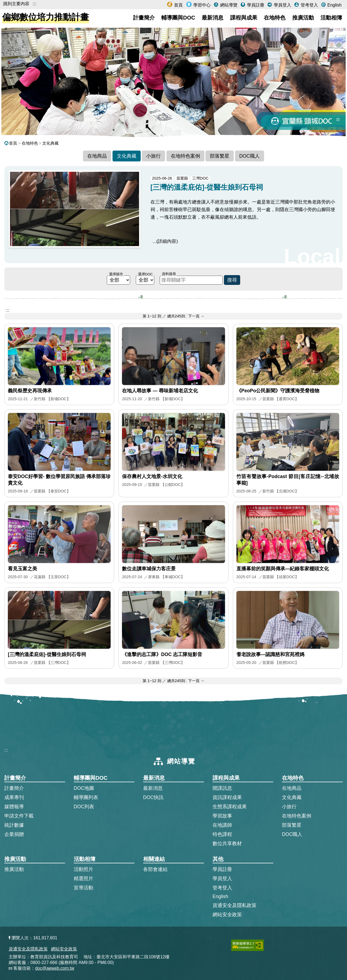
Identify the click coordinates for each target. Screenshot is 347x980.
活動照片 (83, 869)
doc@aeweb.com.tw (54, 968)
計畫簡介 (144, 18)
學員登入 (282, 5)
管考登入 (309, 5)
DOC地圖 (84, 788)
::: (34, 4)
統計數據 (14, 825)
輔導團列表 (86, 797)
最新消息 (213, 18)
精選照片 (83, 879)
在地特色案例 (185, 156)
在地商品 (97, 156)
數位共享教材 (227, 844)
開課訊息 (222, 788)
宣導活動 (83, 888)
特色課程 (222, 834)
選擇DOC (145, 274)
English (334, 5)
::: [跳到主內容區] (7, 310)
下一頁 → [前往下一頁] (196, 316)
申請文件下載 (19, 816)
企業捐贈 (14, 834)
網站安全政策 (227, 915)
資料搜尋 (169, 274)
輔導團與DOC (178, 18)
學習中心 (201, 5)
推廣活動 (303, 18)
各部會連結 (155, 869)
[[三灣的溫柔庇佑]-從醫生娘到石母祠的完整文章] (173, 214)
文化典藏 (50, 143)
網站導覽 (228, 5)
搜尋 (232, 280)
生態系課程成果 (230, 807)
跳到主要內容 (16, 4)
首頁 (178, 5)
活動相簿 (331, 18)
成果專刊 (14, 797)
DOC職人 (250, 156)
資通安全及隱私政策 (234, 905)
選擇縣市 (116, 274)
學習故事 (222, 816)
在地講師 (222, 825)
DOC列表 (84, 807)
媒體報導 (14, 807)
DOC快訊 (153, 797)
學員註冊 (255, 5)
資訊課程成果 (227, 797)
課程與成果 (244, 18)
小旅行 (153, 156)
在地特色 (275, 18)
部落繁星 (220, 156)
